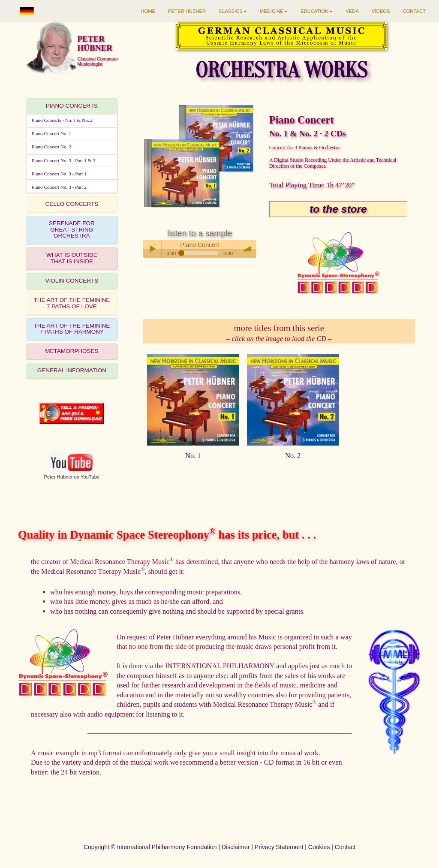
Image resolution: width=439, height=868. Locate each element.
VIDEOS (381, 11)
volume (247, 249)
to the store (338, 209)
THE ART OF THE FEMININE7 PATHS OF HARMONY (72, 329)
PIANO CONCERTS (72, 106)
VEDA (352, 11)
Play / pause (152, 249)
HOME (148, 11)
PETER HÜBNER (187, 11)
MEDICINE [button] (274, 11)
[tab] (72, 106)
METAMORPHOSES (72, 351)
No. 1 (193, 456)
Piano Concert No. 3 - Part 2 (59, 187)
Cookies (319, 847)
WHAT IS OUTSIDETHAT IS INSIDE (72, 258)
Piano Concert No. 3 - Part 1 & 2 (63, 160)
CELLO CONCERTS (72, 204)
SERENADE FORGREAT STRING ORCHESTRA (72, 230)
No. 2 (293, 456)
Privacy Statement (279, 847)
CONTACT (414, 11)
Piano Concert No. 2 (51, 147)
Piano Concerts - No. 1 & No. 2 (62, 120)
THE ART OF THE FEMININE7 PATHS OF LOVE (72, 303)
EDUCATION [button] (317, 11)
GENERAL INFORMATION (72, 370)
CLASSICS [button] (233, 11)
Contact (345, 847)
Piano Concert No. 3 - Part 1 (59, 174)
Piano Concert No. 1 (51, 133)
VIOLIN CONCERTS (72, 281)
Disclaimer (236, 847)
